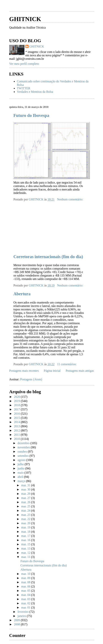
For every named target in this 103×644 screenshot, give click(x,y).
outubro (23, 452)
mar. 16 (26, 540)
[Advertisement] (54, 7)
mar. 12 (26, 553)
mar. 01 (26, 607)
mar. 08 (26, 582)
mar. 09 (26, 578)
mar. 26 (26, 502)
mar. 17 (26, 536)
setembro (24, 456)
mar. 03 (26, 599)
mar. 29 (26, 494)
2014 (17, 422)
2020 (17, 397)
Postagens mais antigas (80, 371)
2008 (17, 624)
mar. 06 (26, 586)
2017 (17, 409)
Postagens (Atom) (31, 379)
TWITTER (24, 88)
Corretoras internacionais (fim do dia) (48, 257)
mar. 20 (26, 523)
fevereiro (24, 612)
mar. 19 (26, 527)
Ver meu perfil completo (24, 64)
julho (21, 464)
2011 (17, 435)
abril (21, 477)
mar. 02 (26, 603)
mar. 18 (26, 532)
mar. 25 (26, 506)
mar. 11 (26, 557)
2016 (17, 414)
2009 (17, 620)
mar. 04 (26, 595)
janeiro (22, 616)
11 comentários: (67, 364)
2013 (17, 426)
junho (21, 468)
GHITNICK (25, 19)
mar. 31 (26, 485)
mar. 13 (26, 548)
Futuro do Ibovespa (31, 115)
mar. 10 (26, 574)
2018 (17, 405)
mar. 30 (26, 489)
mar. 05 (26, 591)
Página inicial (52, 371)
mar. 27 (26, 498)
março (22, 481)
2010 (17, 439)
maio (21, 473)
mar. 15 (26, 544)
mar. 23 (26, 515)
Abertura (22, 294)
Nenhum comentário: (71, 199)
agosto (22, 460)
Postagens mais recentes (24, 371)
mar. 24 (26, 511)
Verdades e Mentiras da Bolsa (35, 92)
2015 (17, 418)
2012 (17, 430)
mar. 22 (26, 519)
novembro (24, 447)
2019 (17, 401)
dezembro (24, 443)
